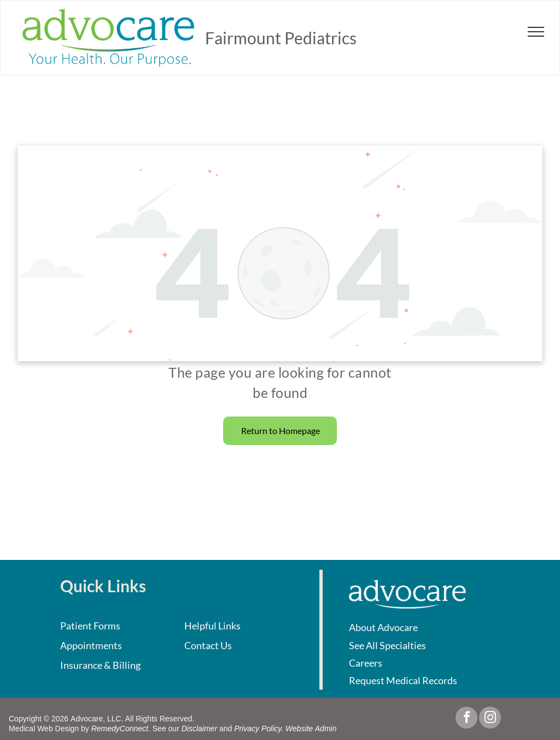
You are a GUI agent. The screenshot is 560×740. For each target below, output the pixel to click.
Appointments (91, 645)
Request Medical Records (403, 680)
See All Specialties (387, 645)
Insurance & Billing (100, 665)
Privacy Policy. (259, 729)
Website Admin (311, 729)
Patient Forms (90, 626)
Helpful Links (212, 626)
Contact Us (208, 645)
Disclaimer (199, 729)
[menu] (536, 32)
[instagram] (490, 719)
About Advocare (383, 627)
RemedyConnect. (121, 729)
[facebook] (466, 719)
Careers (366, 663)
